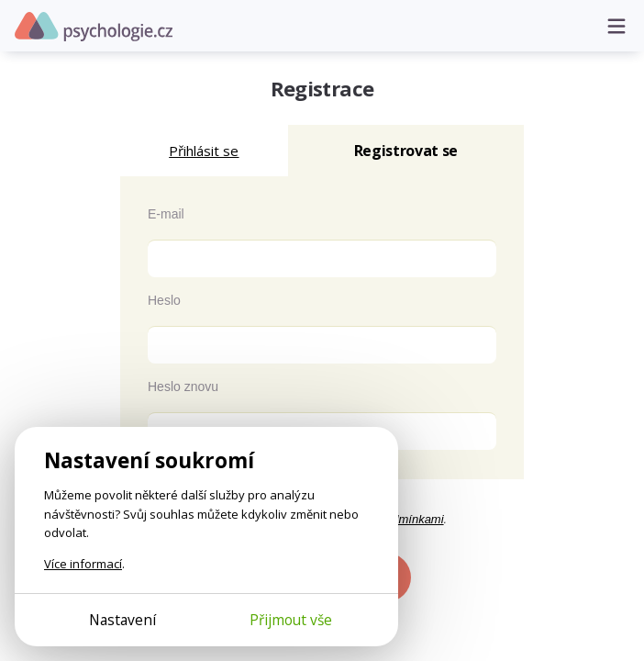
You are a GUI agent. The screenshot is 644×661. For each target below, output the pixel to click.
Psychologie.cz (94, 27)
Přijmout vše (291, 620)
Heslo (164, 300)
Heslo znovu (183, 387)
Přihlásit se (204, 151)
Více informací (83, 564)
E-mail (166, 214)
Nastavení (122, 620)
